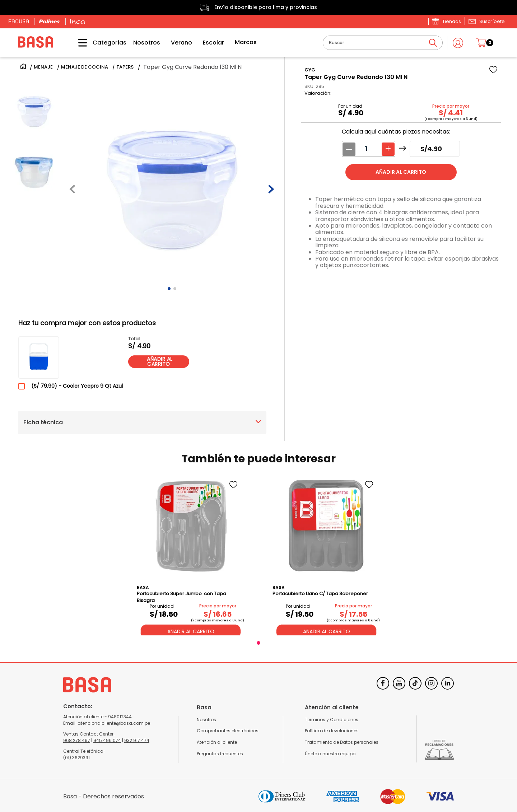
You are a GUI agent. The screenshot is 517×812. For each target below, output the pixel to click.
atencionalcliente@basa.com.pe (114, 723)
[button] (486, 21)
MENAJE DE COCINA (85, 67)
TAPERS (125, 67)
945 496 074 (107, 740)
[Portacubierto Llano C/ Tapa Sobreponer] (326, 555)
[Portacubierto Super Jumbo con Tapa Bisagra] (191, 555)
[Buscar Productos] (433, 43)
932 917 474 (137, 740)
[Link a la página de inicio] (23, 67)
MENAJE (43, 67)
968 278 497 (77, 740)
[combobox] (383, 43)
